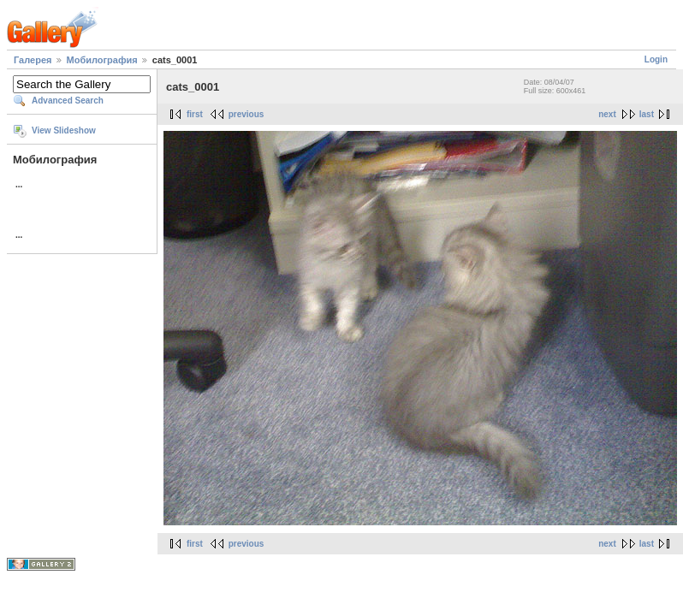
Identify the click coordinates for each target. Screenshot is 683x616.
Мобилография (102, 60)
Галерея (33, 60)
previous (246, 114)
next (607, 114)
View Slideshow (64, 130)
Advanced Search (68, 101)
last (647, 114)
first (195, 114)
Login (656, 59)
